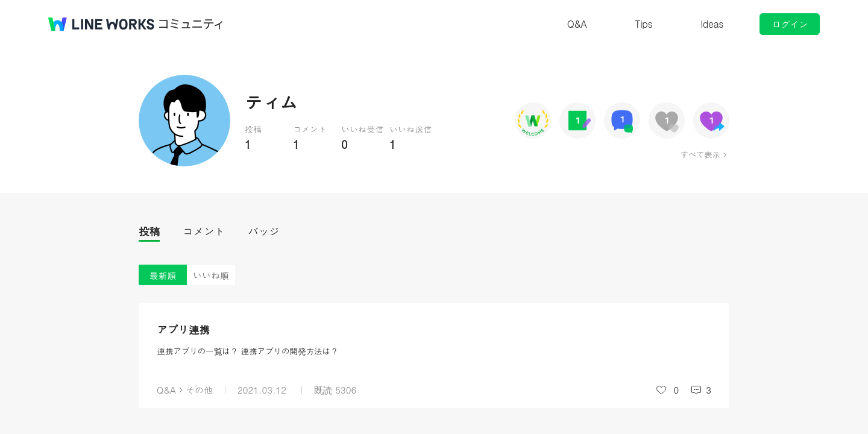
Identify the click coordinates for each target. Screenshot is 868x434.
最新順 (163, 275)
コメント (204, 231)
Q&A (577, 24)
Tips (643, 24)
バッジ (264, 231)
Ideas (712, 24)
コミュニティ (191, 24)
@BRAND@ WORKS (101, 24)
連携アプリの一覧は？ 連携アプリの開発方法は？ (247, 351)
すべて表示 (700, 154)
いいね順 (211, 275)
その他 (199, 390)
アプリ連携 (183, 329)
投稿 (149, 231)
